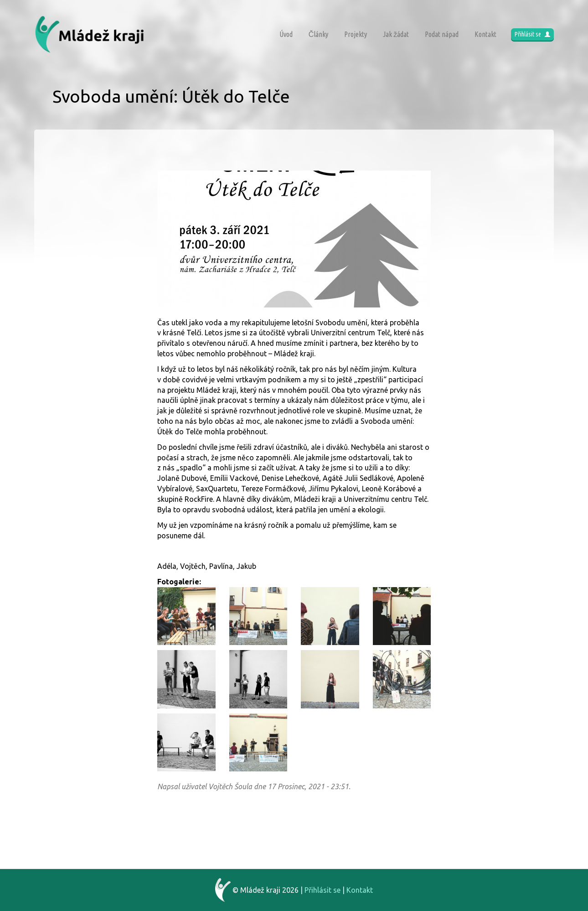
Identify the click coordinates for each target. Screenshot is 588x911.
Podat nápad (442, 34)
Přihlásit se (532, 34)
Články (319, 34)
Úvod (286, 34)
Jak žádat (396, 34)
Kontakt (485, 34)
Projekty (356, 34)
